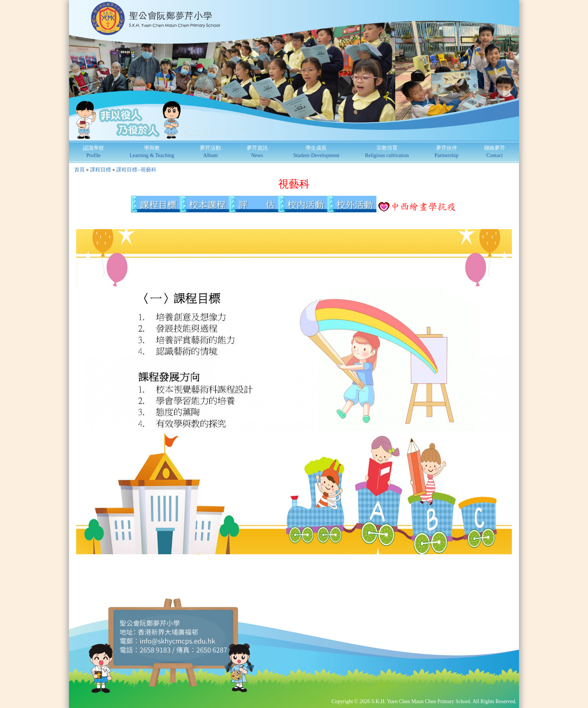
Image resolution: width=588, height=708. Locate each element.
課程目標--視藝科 (136, 170)
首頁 (79, 170)
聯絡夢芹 (495, 152)
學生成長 (316, 152)
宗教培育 (387, 152)
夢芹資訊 (257, 152)
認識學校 (93, 152)
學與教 (152, 152)
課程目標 (100, 170)
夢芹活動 (210, 152)
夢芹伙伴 (447, 152)
